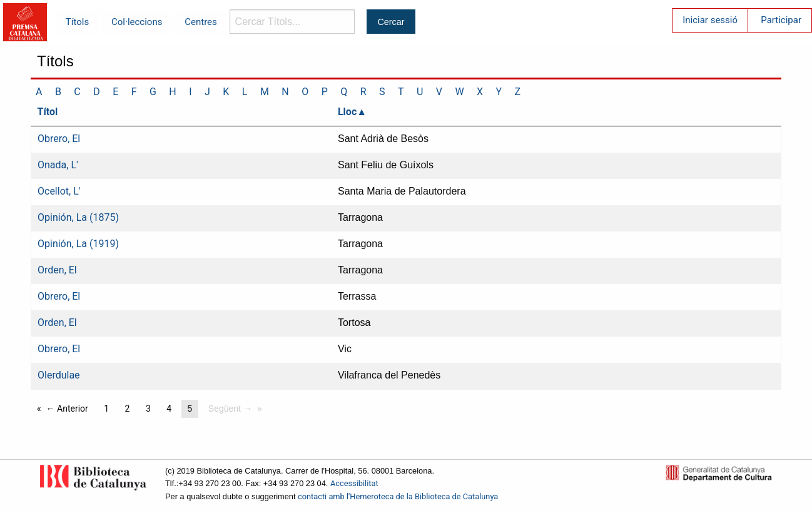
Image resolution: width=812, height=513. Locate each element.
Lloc (347, 112)
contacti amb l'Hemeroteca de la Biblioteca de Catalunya (398, 496)
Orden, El (57, 270)
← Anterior (67, 409)
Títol (48, 112)
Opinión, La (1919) (78, 244)
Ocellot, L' (59, 191)
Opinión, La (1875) (78, 217)
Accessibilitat (354, 483)
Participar (781, 20)
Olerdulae (59, 375)
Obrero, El (59, 139)
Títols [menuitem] (77, 22)
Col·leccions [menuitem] (137, 22)
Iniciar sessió (710, 20)
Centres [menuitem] (201, 22)
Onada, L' (58, 165)
